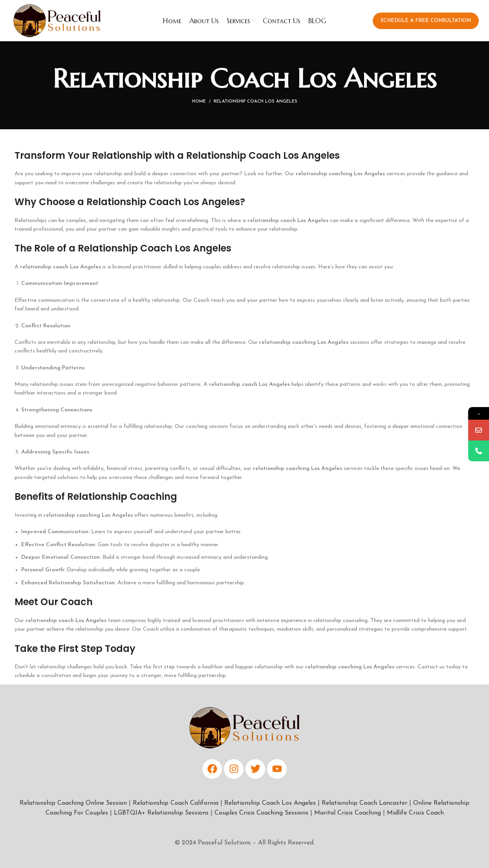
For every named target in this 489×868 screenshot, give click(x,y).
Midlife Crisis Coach (415, 813)
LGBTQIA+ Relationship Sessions (161, 813)
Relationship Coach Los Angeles (270, 803)
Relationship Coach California (176, 803)
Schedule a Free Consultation (426, 21)
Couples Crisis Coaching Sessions (261, 813)
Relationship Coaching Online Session (73, 803)
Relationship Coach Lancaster (364, 803)
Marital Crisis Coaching (348, 813)
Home (199, 102)
